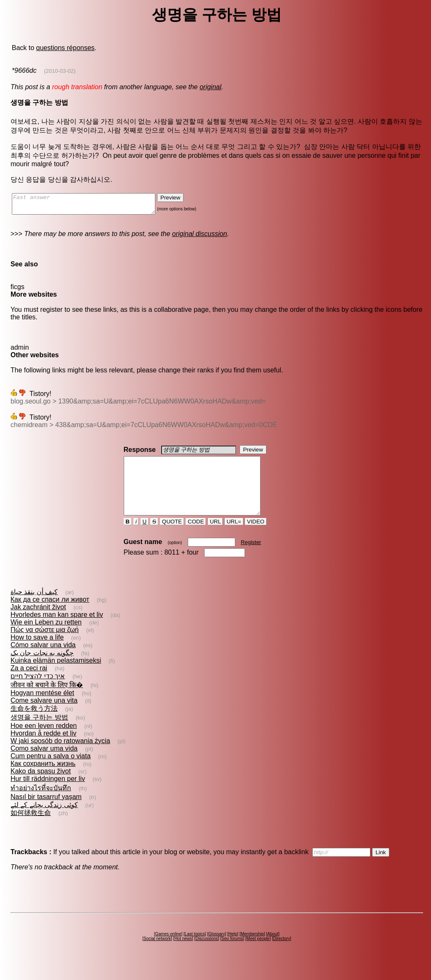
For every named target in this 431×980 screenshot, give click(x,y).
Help (233, 949)
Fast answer (92, 206)
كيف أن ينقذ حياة (34, 607)
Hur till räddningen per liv (48, 794)
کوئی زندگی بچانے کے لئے (44, 820)
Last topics (195, 949)
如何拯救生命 (31, 828)
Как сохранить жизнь (43, 779)
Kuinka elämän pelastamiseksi (56, 676)
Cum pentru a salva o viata (51, 771)
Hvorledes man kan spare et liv (57, 630)
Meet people (258, 954)
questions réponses (65, 48)
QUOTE (172, 537)
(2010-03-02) (60, 71)
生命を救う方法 (34, 724)
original (210, 87)
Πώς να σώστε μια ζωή (45, 645)
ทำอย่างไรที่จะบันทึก (41, 803)
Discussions (206, 954)
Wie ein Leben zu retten (46, 637)
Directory (282, 954)
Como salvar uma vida (44, 764)
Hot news (183, 954)
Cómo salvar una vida (43, 660)
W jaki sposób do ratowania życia (60, 756)
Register (251, 557)
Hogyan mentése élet (42, 708)
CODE (196, 537)
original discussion (200, 238)
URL (215, 537)
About (273, 949)
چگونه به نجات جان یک (42, 668)
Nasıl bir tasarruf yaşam (46, 812)
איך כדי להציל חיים (38, 691)
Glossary (217, 949)
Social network (157, 954)
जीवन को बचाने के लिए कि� (47, 700)
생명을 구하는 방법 (39, 732)
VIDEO (256, 537)
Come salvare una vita (44, 716)
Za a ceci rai (29, 683)
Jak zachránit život (38, 622)
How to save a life (37, 652)
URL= (234, 537)
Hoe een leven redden (44, 741)
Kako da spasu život (41, 786)
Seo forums (232, 954)
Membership (252, 949)
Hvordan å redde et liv (44, 748)
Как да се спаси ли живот (50, 615)
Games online (168, 949)
